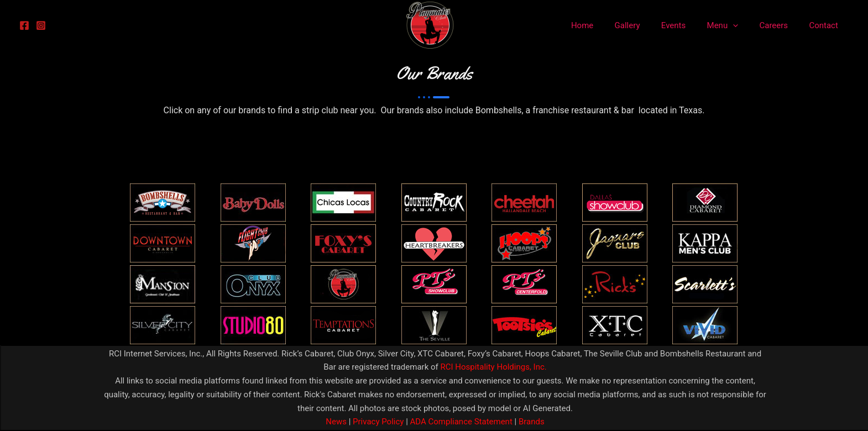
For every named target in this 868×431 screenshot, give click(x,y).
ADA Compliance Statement (461, 422)
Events (689, 25)
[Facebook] (24, 25)
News (336, 422)
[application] (744, 25)
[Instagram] (41, 25)
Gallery (648, 25)
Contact (826, 25)
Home (608, 25)
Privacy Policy (377, 422)
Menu (734, 25)
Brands (532, 422)
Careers (781, 25)
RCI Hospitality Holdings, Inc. (493, 367)
